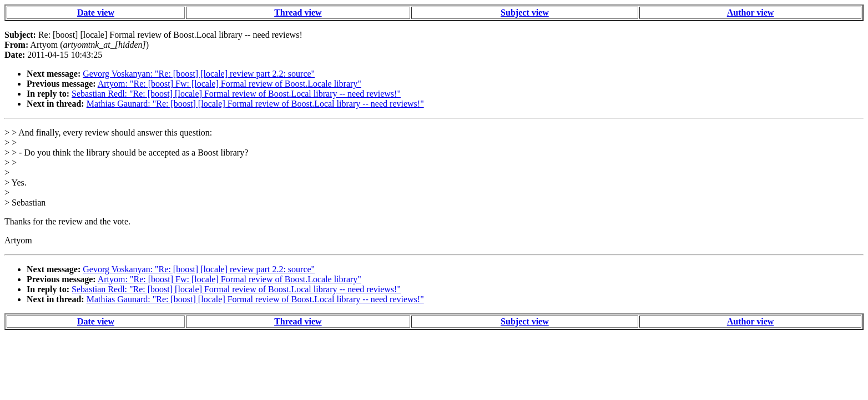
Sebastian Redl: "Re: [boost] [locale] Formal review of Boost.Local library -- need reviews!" (236, 94)
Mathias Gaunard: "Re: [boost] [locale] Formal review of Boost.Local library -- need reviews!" (255, 104)
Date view (96, 12)
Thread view (298, 12)
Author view (751, 12)
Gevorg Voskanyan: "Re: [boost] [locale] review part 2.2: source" (199, 74)
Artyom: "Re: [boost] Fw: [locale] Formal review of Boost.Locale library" (229, 84)
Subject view (525, 12)
